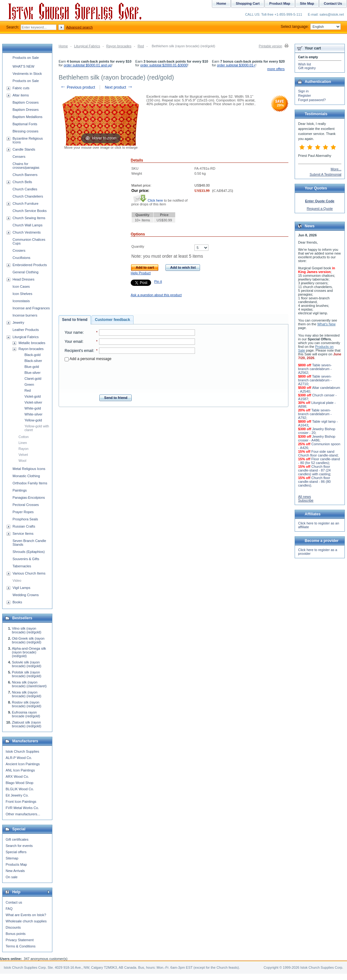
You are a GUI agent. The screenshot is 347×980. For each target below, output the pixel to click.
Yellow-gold (33, 420)
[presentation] (130, 376)
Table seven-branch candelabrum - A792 (315, 414)
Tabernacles (22, 566)
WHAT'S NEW (24, 66)
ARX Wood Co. (17, 776)
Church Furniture (26, 204)
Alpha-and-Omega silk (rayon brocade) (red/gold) (29, 652)
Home (63, 46)
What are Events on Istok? (26, 915)
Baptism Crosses (26, 102)
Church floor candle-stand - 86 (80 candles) (314, 482)
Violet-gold (33, 396)
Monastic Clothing (26, 476)
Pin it (158, 281)
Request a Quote (320, 209)
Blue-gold (32, 367)
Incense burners (25, 315)
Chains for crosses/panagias (26, 166)
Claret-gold (33, 379)
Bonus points (16, 934)
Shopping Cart (248, 3)
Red (141, 46)
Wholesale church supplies (26, 921)
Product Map (280, 3)
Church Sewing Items (29, 218)
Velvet (23, 455)
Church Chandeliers (28, 196)
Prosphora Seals (25, 519)
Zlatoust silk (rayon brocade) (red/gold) (27, 724)
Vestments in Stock (27, 74)
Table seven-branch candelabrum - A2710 (315, 380)
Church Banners (25, 175)
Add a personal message (88, 359)
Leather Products (26, 330)
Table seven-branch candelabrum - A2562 (315, 369)
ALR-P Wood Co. (19, 758)
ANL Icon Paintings (20, 770)
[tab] (75, 320)
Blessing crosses (26, 131)
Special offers (16, 852)
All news (305, 497)
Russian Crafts (24, 526)
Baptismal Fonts (25, 124)
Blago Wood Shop (19, 783)
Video (17, 580)
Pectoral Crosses (26, 505)
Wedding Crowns (26, 595)
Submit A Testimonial (326, 174)
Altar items (21, 95)
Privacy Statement (20, 940)
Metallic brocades (32, 343)
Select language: (311, 27)
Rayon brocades (119, 46)
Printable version (271, 46)
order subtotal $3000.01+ (236, 65)
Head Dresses (24, 279)
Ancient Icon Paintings (23, 764)
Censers (19, 157)
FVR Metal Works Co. (22, 808)
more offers (276, 69)
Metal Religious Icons (29, 469)
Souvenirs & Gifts (26, 559)
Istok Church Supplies (22, 751)
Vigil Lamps (21, 588)
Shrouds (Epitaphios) (29, 552)
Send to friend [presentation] (75, 320)
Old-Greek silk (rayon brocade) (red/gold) (28, 640)
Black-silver (33, 361)
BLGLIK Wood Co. (20, 789)
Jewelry (18, 322)
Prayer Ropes (23, 512)
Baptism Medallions (27, 117)
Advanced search (79, 27)
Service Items (23, 534)
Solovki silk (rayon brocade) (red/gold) (27, 664)
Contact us (14, 902)
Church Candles (25, 189)
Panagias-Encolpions (29, 498)
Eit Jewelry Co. (17, 795)
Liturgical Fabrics (87, 46)
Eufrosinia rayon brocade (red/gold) (26, 714)
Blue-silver (32, 373)
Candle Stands (24, 149)
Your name (74, 333)
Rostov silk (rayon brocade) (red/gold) (27, 704)
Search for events (19, 846)
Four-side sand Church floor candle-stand (318, 453)
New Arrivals (15, 871)
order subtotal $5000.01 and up (88, 65)
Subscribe (306, 500)
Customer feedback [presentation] (113, 320)
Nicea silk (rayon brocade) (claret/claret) (29, 684)
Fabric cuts (21, 88)
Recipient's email (79, 351)
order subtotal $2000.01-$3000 (164, 65)
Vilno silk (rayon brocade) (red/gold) (27, 630)
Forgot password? (312, 100)
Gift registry (307, 68)
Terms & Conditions (21, 946)
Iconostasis (21, 301)
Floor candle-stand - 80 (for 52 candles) (319, 461)
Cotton (24, 437)
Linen (23, 443)
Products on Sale (26, 58)
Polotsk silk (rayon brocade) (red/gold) (27, 674)
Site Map (307, 3)
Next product (119, 87)
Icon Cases (21, 286)
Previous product (78, 87)
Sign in (303, 91)
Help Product (141, 273)
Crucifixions (21, 258)
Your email (74, 342)
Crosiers (19, 250)
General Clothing (26, 272)
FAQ (9, 909)
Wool (22, 461)
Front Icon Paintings (21, 802)
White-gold (33, 408)
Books (17, 602)
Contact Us (333, 3)
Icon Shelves (22, 294)
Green (29, 384)
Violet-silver (33, 402)
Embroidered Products (30, 265)
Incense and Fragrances (31, 308)
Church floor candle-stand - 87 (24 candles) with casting (314, 470)
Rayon (24, 449)
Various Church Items (29, 573)
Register (305, 95)
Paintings (20, 490)
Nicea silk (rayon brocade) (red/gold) (27, 694)
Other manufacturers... (23, 814)
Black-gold (32, 355)
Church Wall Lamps (28, 225)
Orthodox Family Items (30, 483)
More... (336, 169)
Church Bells (22, 182)
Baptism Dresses (26, 110)
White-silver (33, 414)
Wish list (305, 64)
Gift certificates (17, 839)
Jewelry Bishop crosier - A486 (317, 438)
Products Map (16, 864)
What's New (326, 324)
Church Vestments (27, 232)
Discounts (13, 927)
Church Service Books (30, 211)
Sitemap (12, 858)
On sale (12, 877)
